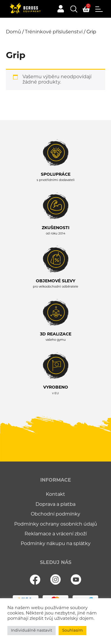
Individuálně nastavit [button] (32, 631)
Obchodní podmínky (55, 514)
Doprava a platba (55, 505)
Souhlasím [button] (73, 631)
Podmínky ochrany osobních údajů (56, 524)
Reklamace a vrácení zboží (56, 534)
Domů (13, 32)
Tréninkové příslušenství (54, 32)
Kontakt (55, 495)
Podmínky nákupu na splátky (56, 544)
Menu (99, 9)
